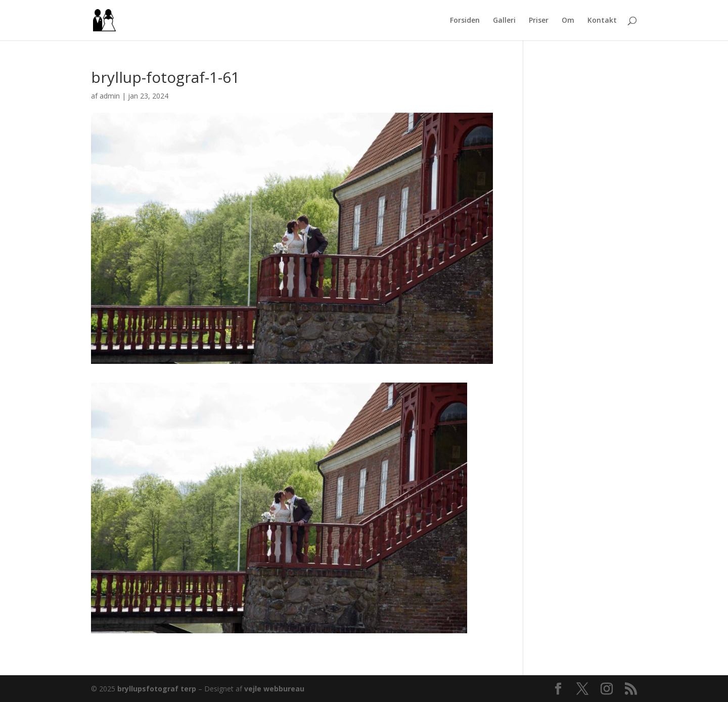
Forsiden (465, 21)
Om (568, 21)
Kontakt (602, 21)
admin (110, 96)
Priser (539, 21)
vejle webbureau (274, 689)
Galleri (504, 21)
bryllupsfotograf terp (157, 689)
